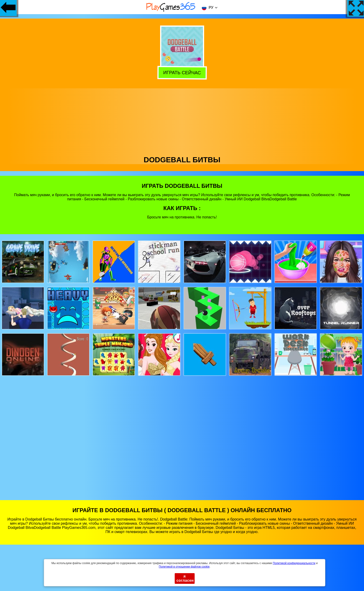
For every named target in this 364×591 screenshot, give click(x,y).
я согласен (185, 578)
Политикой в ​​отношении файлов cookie (184, 567)
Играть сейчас (182, 72)
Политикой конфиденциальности (294, 563)
